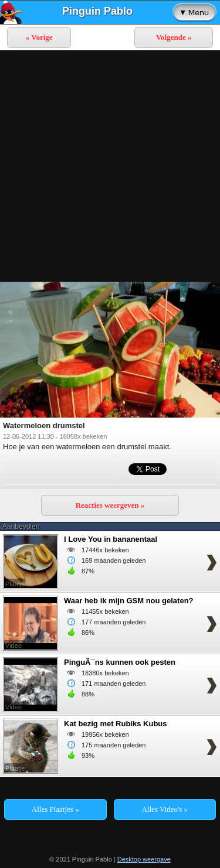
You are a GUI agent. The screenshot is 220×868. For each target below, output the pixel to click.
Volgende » (174, 37)
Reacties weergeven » (110, 505)
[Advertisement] (110, 166)
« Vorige (39, 37)
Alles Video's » (165, 809)
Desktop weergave (144, 859)
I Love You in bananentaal (111, 539)
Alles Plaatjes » (55, 809)
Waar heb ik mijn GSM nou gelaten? (129, 601)
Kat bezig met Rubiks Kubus (116, 724)
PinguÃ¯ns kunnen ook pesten (120, 662)
